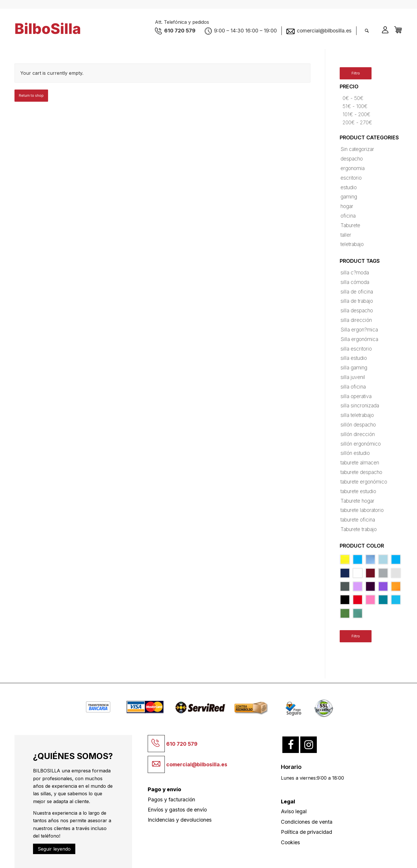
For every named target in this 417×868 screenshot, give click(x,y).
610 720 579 (182, 744)
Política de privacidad (307, 832)
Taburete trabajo (359, 529)
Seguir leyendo (54, 849)
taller (346, 235)
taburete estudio (358, 491)
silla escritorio (356, 349)
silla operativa (356, 396)
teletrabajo (352, 244)
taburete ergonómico (364, 482)
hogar (347, 206)
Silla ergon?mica (359, 330)
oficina (348, 216)
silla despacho (357, 310)
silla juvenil (353, 377)
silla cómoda (355, 282)
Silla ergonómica (359, 339)
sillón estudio (355, 453)
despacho (352, 159)
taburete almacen (360, 463)
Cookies (290, 842)
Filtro (356, 73)
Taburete (350, 225)
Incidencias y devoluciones (180, 820)
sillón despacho (358, 425)
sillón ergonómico (361, 444)
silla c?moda (355, 272)
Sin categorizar (357, 149)
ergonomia (353, 168)
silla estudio (354, 358)
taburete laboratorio (362, 510)
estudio (349, 187)
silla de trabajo (357, 301)
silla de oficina (357, 292)
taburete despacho (361, 472)
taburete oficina (358, 520)
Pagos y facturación (171, 799)
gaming (349, 197)
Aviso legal (294, 811)
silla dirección (356, 320)
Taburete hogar (357, 501)
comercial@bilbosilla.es (197, 764)
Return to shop (31, 95)
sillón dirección (358, 434)
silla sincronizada (360, 405)
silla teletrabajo (357, 415)
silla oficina (353, 387)
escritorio (351, 178)
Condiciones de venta (307, 822)
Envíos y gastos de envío (177, 810)
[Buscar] (367, 31)
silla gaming (354, 368)
